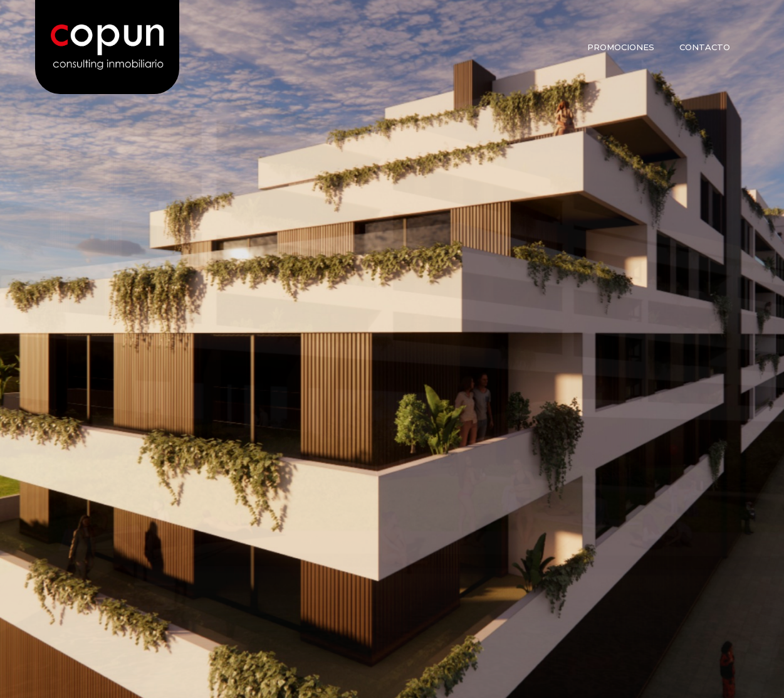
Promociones (621, 47)
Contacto (705, 47)
